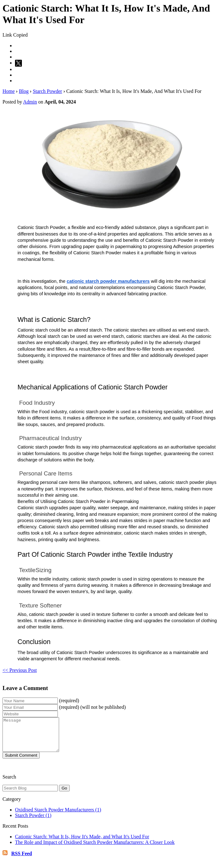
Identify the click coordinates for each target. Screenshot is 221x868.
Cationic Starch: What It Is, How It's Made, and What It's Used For (82, 843)
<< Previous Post (20, 670)
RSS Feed (22, 860)
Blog (24, 91)
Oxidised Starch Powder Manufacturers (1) (58, 816)
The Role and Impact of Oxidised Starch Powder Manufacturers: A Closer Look (95, 849)
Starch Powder (48, 91)
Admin (30, 102)
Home (9, 91)
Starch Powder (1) (33, 822)
